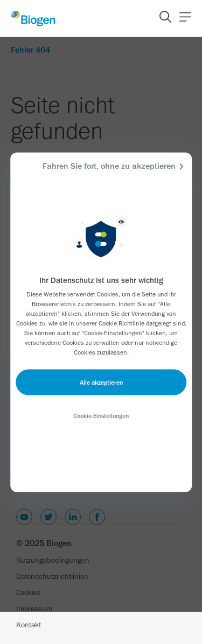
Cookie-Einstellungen (101, 415)
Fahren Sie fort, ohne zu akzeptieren (114, 166)
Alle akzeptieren (101, 382)
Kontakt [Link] (29, 625)
